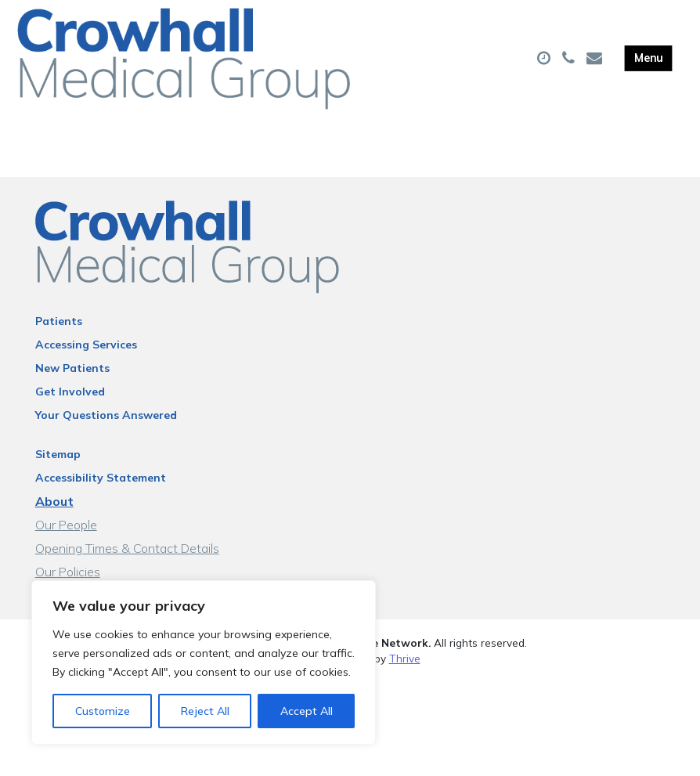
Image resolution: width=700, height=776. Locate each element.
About (54, 520)
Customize (103, 711)
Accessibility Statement (101, 496)
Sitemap (58, 473)
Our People (66, 543)
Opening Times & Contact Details (127, 567)
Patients (59, 340)
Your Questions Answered (106, 434)
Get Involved (70, 410)
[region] (204, 662)
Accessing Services (86, 363)
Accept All (307, 711)
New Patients (72, 387)
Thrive (405, 677)
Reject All (205, 711)
